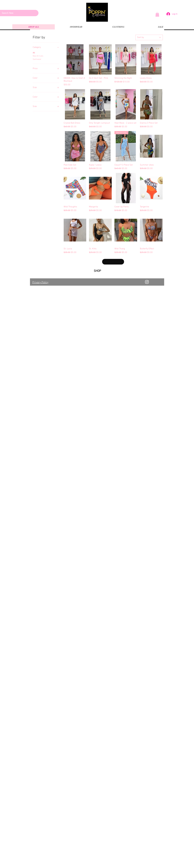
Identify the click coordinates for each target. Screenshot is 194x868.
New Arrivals (38, 56)
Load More (113, 262)
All (34, 53)
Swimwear (37, 59)
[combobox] (149, 37)
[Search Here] (17, 13)
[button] (157, 14)
